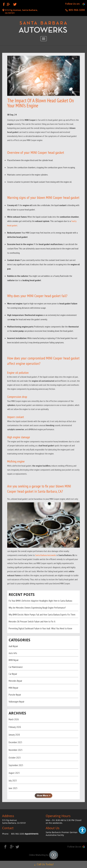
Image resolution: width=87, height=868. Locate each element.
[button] (82, 830)
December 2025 (15, 742)
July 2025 (13, 781)
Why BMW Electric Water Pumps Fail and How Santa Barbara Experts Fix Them (42, 615)
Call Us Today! (43, 864)
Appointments (32, 834)
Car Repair (13, 674)
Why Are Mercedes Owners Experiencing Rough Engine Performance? (37, 608)
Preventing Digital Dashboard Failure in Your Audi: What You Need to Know (40, 628)
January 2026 (14, 735)
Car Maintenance (16, 667)
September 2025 (16, 765)
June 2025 (13, 788)
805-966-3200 (77, 10)
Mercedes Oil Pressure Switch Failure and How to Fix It (32, 622)
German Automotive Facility (62, 834)
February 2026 (15, 727)
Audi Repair (13, 646)
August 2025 (14, 773)
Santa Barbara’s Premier (58, 832)
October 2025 (15, 758)
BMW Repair (14, 660)
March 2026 (14, 719)
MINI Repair (13, 688)
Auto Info (13, 653)
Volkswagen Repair (16, 702)
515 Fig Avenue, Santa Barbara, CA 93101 (21, 11)
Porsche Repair (15, 695)
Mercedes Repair (15, 681)
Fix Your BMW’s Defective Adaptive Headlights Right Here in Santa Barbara (40, 601)
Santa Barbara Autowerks (46, 555)
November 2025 (16, 750)
